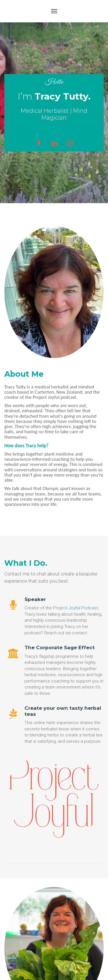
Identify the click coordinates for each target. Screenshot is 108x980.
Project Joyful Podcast (75, 608)
